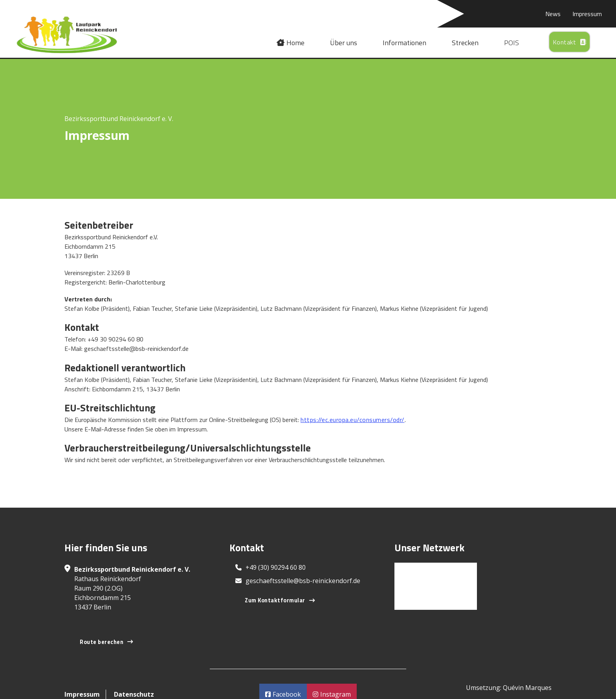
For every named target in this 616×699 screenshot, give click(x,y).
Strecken (465, 43)
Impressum (587, 14)
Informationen (404, 43)
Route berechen (106, 642)
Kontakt (570, 42)
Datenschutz (134, 694)
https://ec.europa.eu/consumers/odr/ (353, 420)
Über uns (344, 43)
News (553, 14)
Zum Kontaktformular (280, 600)
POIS (511, 43)
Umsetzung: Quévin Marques (509, 688)
